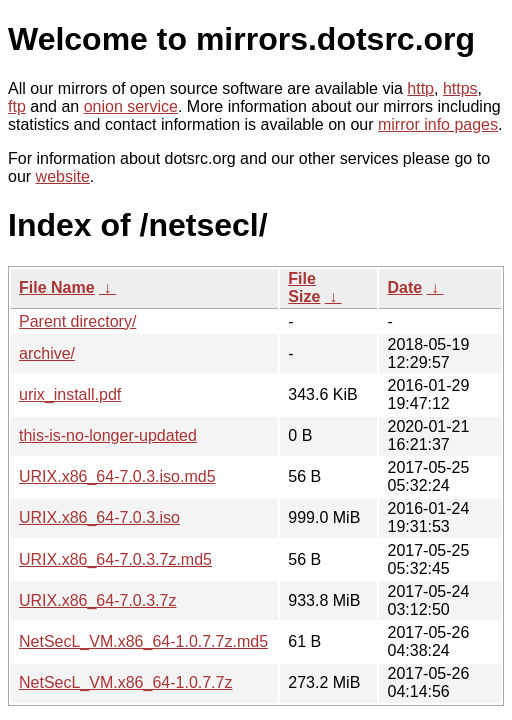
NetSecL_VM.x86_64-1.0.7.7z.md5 (143, 641)
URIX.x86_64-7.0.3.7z (97, 600)
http (420, 88)
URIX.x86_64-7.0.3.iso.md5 (117, 476)
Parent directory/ (77, 321)
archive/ (47, 353)
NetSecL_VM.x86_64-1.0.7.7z (125, 682)
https (460, 88)
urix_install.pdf (70, 394)
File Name (57, 287)
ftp (17, 106)
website (63, 176)
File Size (304, 287)
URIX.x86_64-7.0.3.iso (99, 517)
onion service (131, 106)
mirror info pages (438, 124)
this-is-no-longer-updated (108, 435)
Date (404, 287)
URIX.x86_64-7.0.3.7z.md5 (115, 559)
